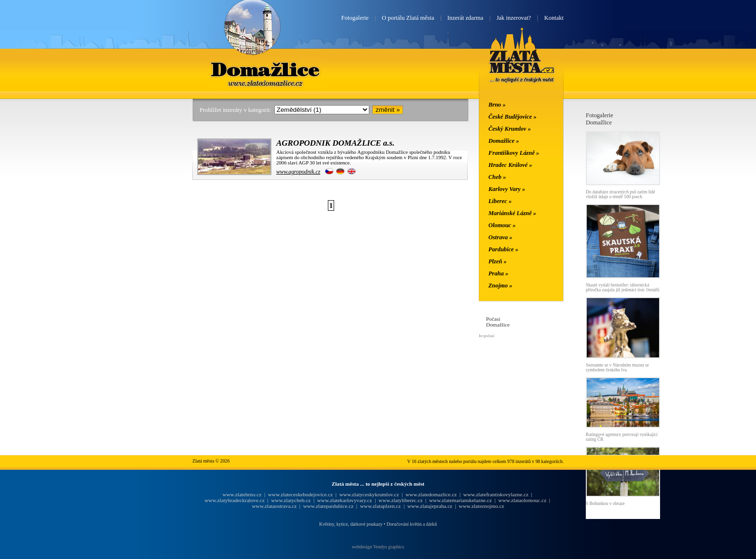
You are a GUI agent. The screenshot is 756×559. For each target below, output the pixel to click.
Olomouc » (502, 225)
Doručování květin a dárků (412, 524)
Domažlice (266, 69)
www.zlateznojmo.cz (482, 506)
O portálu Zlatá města (408, 18)
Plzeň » (498, 261)
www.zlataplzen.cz (381, 506)
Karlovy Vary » (507, 189)
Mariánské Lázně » (512, 213)
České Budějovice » (513, 117)
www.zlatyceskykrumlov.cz (369, 494)
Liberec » (500, 201)
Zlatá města (522, 67)
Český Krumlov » (510, 129)
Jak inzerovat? (514, 18)
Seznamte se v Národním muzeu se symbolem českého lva (617, 368)
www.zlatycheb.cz (291, 500)
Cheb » (497, 177)
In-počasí (486, 336)
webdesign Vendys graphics (378, 547)
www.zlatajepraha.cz (430, 506)
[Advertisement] (135, 257)
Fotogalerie (355, 18)
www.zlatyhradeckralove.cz (234, 500)
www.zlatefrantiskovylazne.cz (496, 494)
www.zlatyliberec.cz (400, 500)
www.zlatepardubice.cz (329, 506)
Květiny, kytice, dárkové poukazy (351, 524)
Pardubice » (503, 249)
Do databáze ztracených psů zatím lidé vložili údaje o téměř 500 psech (621, 194)
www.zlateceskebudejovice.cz (300, 494)
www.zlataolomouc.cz (523, 500)
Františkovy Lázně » (514, 153)
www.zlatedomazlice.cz (431, 494)
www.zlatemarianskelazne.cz (460, 500)
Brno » (497, 105)
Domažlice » (504, 141)
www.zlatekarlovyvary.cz (345, 500)
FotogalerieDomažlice (600, 119)
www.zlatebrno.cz (242, 494)
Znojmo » (500, 286)
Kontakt (554, 18)
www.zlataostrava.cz (274, 506)
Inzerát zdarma (465, 18)
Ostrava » (500, 237)
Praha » (498, 273)
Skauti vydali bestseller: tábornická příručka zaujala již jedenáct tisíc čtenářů (623, 287)
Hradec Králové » (510, 165)
